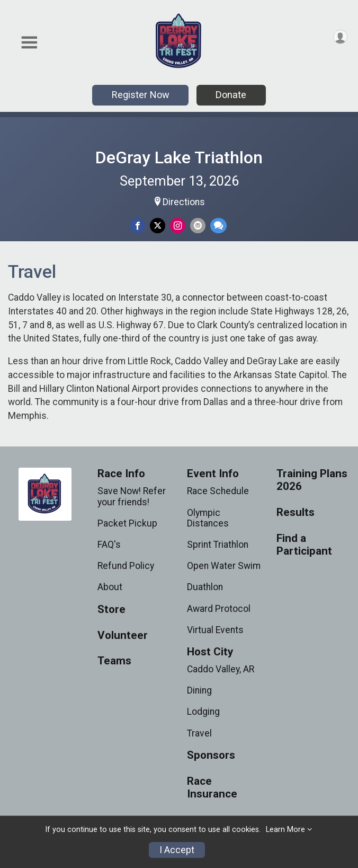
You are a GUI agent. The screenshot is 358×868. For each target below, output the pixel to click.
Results (296, 512)
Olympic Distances (208, 518)
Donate (231, 95)
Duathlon (205, 587)
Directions (184, 202)
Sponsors (211, 755)
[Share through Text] (218, 226)
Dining (199, 690)
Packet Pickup (127, 523)
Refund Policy (126, 566)
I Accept (177, 850)
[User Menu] (340, 37)
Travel (199, 733)
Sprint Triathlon (218, 545)
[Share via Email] (198, 226)
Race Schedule (218, 491)
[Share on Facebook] (137, 226)
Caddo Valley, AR (221, 669)
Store (111, 610)
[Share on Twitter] (158, 226)
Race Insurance (212, 788)
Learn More (285, 830)
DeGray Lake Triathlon (179, 157)
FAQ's (109, 545)
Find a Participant (304, 545)
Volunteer (123, 635)
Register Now (141, 95)
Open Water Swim (224, 566)
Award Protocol (219, 609)
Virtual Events (215, 630)
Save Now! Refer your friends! (132, 496)
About (110, 587)
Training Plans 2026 (312, 480)
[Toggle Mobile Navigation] (29, 43)
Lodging (203, 712)
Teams (114, 661)
